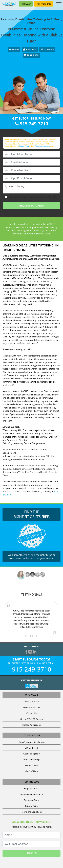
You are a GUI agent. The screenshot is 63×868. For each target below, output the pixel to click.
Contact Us (32, 713)
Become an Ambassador (32, 794)
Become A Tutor (32, 800)
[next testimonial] (56, 605)
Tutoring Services (32, 701)
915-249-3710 (32, 124)
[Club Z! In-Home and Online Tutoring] (9, 4)
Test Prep (32, 55)
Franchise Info (44, 4)
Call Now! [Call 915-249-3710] (26, 4)
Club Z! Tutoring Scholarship (32, 742)
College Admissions (32, 725)
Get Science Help (32, 759)
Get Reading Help (32, 754)
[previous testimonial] (7, 605)
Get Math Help (32, 748)
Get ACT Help (32, 765)
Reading (30, 49)
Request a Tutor (32, 788)
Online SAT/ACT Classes (32, 719)
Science (47, 49)
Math (14, 49)
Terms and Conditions (42, 146)
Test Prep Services (32, 707)
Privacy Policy (24, 146)
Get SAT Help (32, 771)
